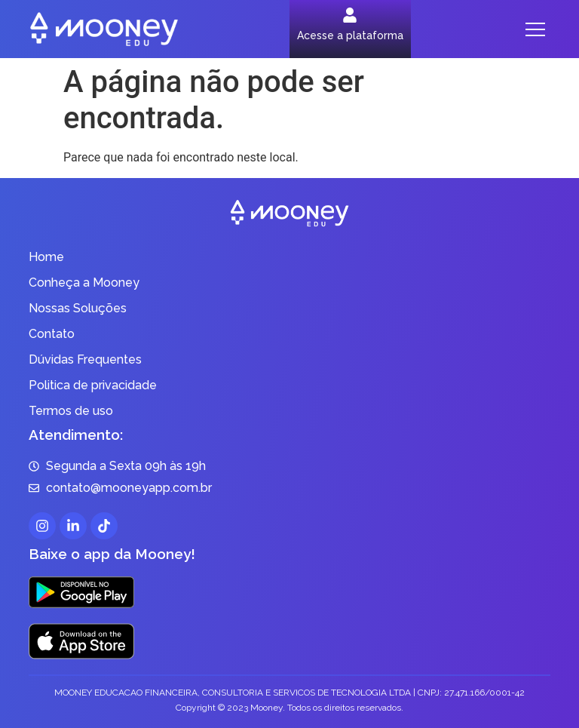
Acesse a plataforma (350, 35)
